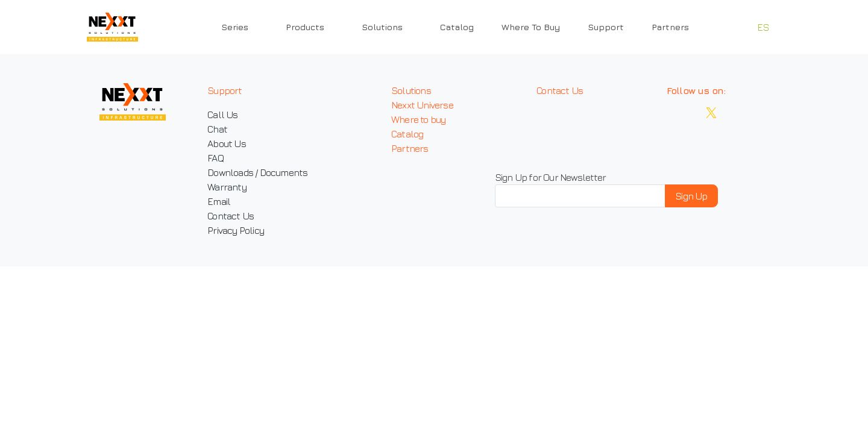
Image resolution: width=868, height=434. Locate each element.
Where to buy (418, 119)
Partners (670, 27)
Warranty (227, 187)
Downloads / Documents (257, 172)
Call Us (222, 115)
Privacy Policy (236, 230)
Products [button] (305, 27)
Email (219, 201)
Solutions (411, 90)
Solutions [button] (382, 27)
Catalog (457, 27)
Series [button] (235, 27)
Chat (217, 129)
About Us (227, 143)
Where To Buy (531, 27)
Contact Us (231, 216)
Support (606, 27)
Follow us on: (696, 90)
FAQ (215, 158)
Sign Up (691, 196)
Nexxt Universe (422, 105)
